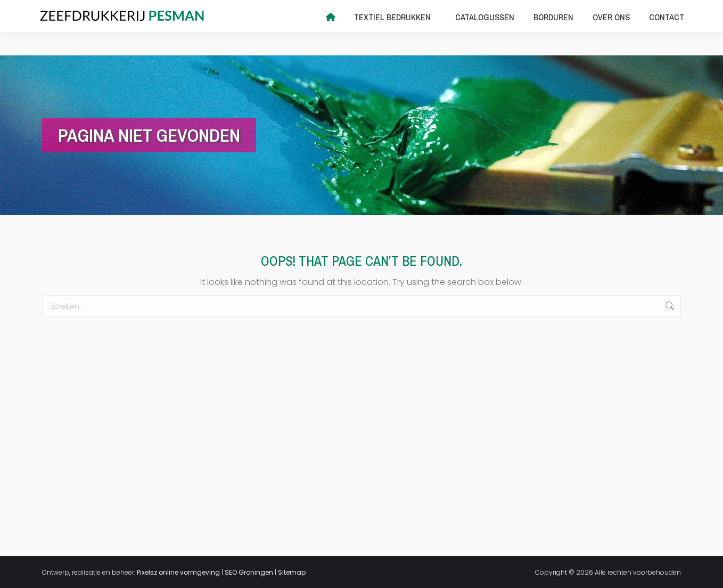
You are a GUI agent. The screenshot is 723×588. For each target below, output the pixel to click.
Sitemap (292, 572)
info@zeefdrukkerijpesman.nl (162, 12)
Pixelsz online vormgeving (178, 572)
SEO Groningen (249, 572)
